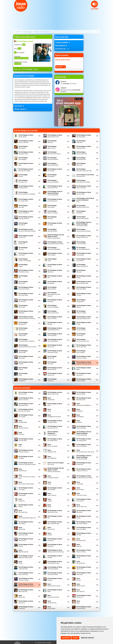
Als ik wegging (23, 158)
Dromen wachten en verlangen (27, 193)
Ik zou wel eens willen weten (26, 483)
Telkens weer (23, 334)
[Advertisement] (93, 61)
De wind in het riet (55, 187)
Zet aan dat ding (52, 602)
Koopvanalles (84, 254)
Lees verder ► (19, 106)
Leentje (50, 500)
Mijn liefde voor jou (26, 271)
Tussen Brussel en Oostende (26, 340)
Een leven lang (84, 193)
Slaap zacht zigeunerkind (84, 317)
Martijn (49, 506)
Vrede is (79, 579)
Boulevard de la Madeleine (84, 404)
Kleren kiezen (80, 489)
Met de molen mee (82, 506)
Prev (2, 11)
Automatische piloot (53, 164)
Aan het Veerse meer (55, 136)
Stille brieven (23, 329)
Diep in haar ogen (84, 187)
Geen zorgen (52, 206)
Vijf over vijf (52, 357)
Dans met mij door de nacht (84, 170)
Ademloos (52, 141)
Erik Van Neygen (27, 32)
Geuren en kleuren (53, 445)
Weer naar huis (81, 590)
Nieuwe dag (22, 528)
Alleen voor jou (52, 147)
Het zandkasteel (52, 457)
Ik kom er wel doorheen (56, 236)
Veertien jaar (23, 351)
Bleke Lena (81, 164)
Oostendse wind (81, 540)
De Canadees (52, 175)
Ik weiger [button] (75, 638)
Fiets (85, 200)
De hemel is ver (23, 181)
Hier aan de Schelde (84, 224)
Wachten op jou (81, 585)
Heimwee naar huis (26, 218)
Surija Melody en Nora (55, 329)
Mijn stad (81, 271)
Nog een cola (51, 528)
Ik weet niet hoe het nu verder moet (27, 477)
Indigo (49, 483)
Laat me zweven (52, 494)
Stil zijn (20, 562)
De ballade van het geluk (54, 416)
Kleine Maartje (55, 254)
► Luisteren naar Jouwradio (43, 643)
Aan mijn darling (84, 136)
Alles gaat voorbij (26, 153)
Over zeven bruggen (53, 306)
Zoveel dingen (51, 607)
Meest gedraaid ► (61, 46)
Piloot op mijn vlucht (53, 312)
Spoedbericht (23, 323)
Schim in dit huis (55, 317)
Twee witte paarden (55, 340)
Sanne (35, 69)
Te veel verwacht (81, 329)
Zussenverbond (84, 380)
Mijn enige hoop (23, 511)
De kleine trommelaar (83, 181)
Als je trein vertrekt (53, 158)
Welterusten (22, 596)
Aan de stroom (26, 136)
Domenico (21, 433)
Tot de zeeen (81, 334)
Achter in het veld (26, 141)
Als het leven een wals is (54, 153)
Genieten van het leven (83, 206)
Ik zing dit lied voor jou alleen (55, 243)
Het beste (52, 218)
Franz (20, 445)
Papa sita (79, 545)
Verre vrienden (81, 351)
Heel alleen (81, 212)
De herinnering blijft (53, 181)
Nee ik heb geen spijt (84, 282)
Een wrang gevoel (55, 200)
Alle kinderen (23, 147)
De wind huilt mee (23, 427)
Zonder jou (52, 380)
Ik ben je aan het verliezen (84, 230)
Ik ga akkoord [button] (66, 638)
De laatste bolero (26, 187)
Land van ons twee (82, 494)
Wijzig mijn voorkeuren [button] (87, 638)
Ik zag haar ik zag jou (53, 477)
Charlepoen (80, 410)
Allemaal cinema (84, 147)
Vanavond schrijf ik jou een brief (27, 346)
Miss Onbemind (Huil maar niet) (27, 517)
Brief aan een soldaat (26, 170)
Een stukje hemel (26, 200)
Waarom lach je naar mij (54, 585)
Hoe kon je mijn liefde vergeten (27, 230)
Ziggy (78, 602)
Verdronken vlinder (55, 351)
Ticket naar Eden (55, 334)
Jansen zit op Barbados (54, 248)
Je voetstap (80, 483)
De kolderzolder (23, 421)
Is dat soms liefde (81, 243)
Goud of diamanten (26, 212)
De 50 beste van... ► (62, 49)
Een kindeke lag (55, 193)
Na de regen (23, 282)
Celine (49, 410)
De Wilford (79, 421)
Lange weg (22, 500)
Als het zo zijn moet (82, 153)
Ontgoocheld (81, 301)
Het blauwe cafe (52, 451)
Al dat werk (81, 141)
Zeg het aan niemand (53, 596)
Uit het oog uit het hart (83, 340)
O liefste (50, 534)
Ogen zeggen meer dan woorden (54, 294)
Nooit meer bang (26, 294)
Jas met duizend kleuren (83, 248)
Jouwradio (18, 32)
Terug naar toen (81, 562)
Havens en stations (53, 212)
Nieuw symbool (52, 288)
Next (111, 11)
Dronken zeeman (53, 433)
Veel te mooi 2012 (84, 346)
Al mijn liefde (51, 399)
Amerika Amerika (81, 158)
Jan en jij (23, 248)
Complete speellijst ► (63, 42)
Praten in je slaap (81, 312)
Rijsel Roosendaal (23, 551)
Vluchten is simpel (84, 357)
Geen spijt (23, 206)
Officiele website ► (21, 109)
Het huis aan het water (83, 218)
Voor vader (52, 363)
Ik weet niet (23, 243)
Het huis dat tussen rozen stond (85, 451)
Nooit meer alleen (84, 288)
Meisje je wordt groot (82, 265)
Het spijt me (23, 224)
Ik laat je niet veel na (84, 236)
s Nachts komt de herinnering (27, 317)
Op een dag (23, 306)
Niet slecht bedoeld (26, 288)
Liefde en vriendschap (25, 260)
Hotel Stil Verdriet (52, 230)
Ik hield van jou (23, 470)
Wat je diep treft (55, 368)
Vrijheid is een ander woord (84, 363)
